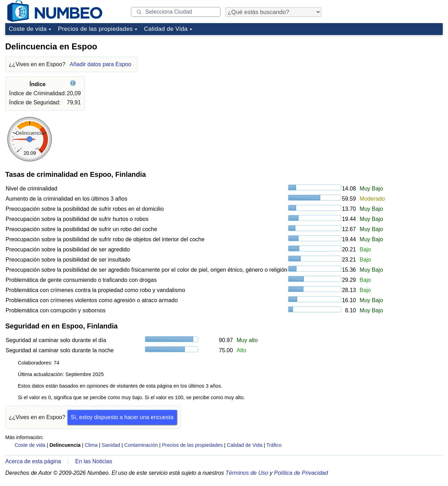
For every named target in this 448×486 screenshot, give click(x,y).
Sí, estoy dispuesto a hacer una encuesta (122, 417)
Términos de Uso (247, 473)
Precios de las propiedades (95, 29)
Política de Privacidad (301, 473)
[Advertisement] (390, 82)
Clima (91, 445)
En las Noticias (94, 461)
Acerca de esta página (33, 461)
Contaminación (141, 445)
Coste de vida (28, 29)
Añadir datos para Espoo (100, 64)
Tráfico (274, 445)
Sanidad (111, 445)
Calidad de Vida (166, 29)
